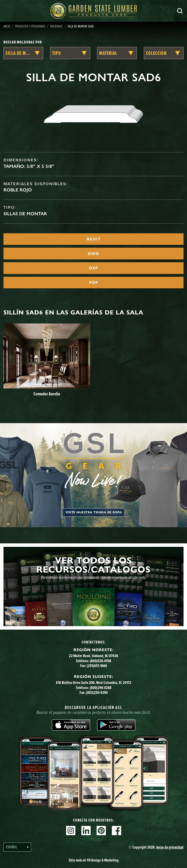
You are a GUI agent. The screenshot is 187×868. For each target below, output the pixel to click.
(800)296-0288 (101, 688)
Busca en (180, 11)
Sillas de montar (25, 214)
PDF (94, 283)
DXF (94, 268)
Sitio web (94, 860)
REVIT (94, 239)
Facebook (116, 831)
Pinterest (101, 831)
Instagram (71, 831)
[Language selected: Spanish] (17, 847)
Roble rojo (18, 190)
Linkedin (86, 831)
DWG (93, 254)
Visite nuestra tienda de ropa (94, 512)
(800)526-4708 (100, 661)
